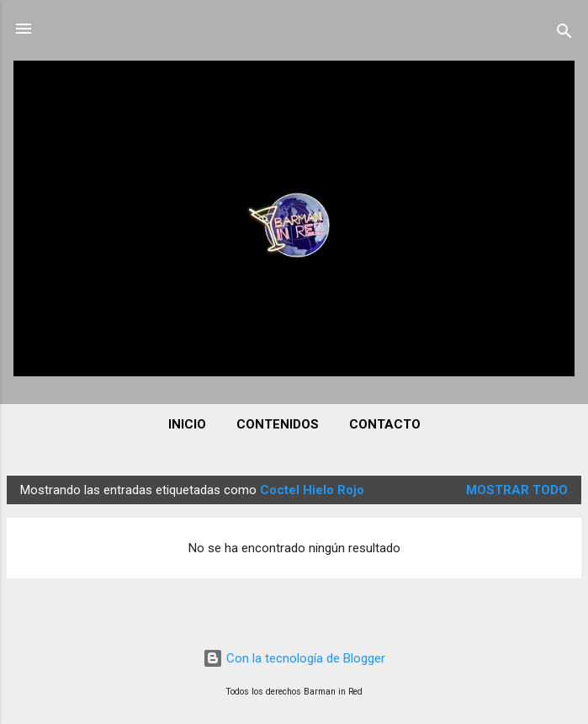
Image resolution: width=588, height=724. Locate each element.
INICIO (187, 424)
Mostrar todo (517, 490)
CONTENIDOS (278, 424)
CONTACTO (385, 424)
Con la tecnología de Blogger (294, 658)
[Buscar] (564, 34)
